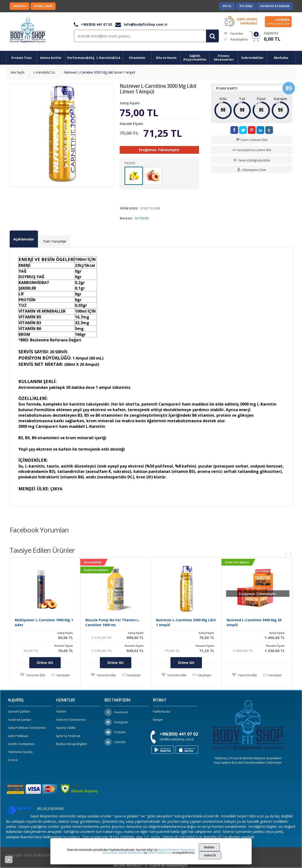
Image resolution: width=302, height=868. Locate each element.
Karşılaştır (236, 39)
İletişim (158, 720)
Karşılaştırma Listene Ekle (254, 150)
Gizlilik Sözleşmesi (21, 744)
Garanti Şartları (19, 711)
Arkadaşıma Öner (252, 170)
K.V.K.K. (13, 760)
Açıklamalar (24, 239)
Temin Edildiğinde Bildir (252, 160)
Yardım (61, 711)
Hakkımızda (161, 711)
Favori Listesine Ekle (254, 140)
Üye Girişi (246, 6)
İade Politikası (18, 736)
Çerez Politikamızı (159, 853)
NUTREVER (142, 218)
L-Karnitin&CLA (44, 72)
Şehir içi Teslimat (68, 736)
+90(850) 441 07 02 (93, 24)
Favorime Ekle (35, 675)
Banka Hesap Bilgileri (72, 744)
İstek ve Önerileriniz (71, 720)
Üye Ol (227, 6)
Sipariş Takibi (43, 6)
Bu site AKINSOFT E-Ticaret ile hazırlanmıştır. (151, 865)
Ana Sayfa (17, 72)
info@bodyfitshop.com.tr (141, 24)
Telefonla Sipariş (20, 752)
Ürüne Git (45, 663)
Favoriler (234, 33)
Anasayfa (20, 6)
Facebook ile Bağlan (275, 6)
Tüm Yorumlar (55, 241)
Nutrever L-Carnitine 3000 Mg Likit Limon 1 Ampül (99, 72)
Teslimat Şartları (19, 720)
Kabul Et (210, 855)
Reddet (209, 847)
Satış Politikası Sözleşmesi (27, 728)
